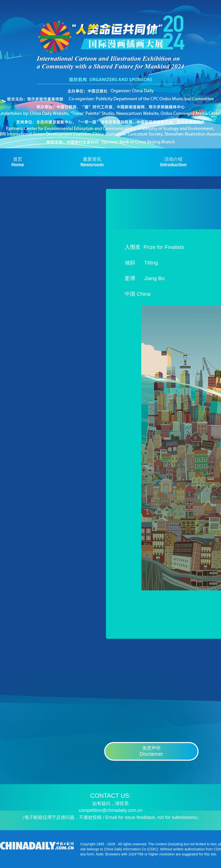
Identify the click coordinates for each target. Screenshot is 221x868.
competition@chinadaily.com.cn (111, 810)
